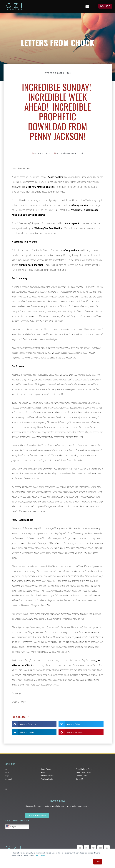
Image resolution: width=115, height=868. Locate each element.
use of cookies (40, 855)
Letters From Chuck (57, 43)
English (12, 827)
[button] (87, 6)
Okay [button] (98, 862)
